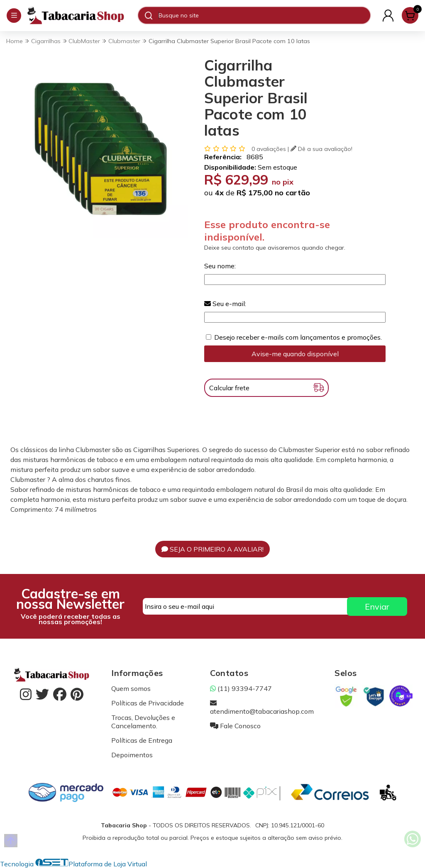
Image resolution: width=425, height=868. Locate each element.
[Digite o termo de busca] (264, 15)
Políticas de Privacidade (148, 703)
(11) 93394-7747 (241, 688)
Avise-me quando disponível (295, 354)
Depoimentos (132, 755)
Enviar (377, 607)
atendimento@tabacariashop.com (262, 707)
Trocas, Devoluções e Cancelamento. (143, 722)
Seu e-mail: (225, 304)
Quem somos (131, 688)
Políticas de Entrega (142, 740)
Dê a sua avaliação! (321, 149)
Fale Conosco (235, 726)
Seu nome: (220, 266)
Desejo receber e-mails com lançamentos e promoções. (298, 337)
